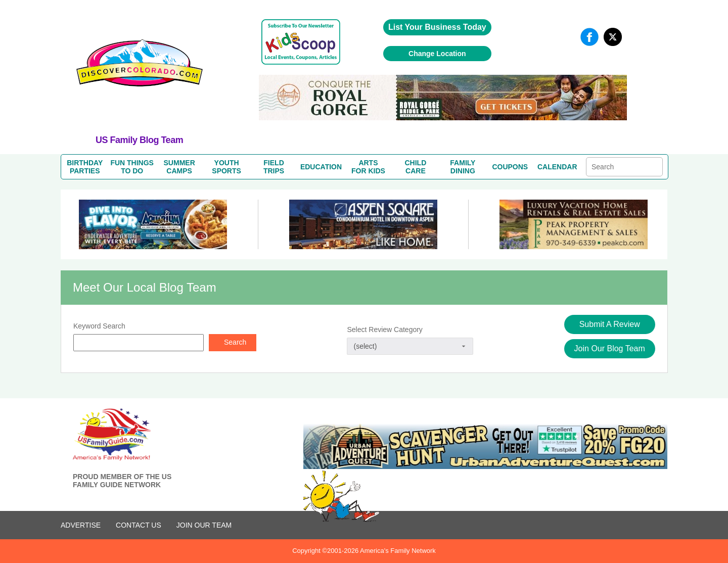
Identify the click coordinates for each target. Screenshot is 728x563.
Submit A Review (610, 324)
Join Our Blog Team (610, 348)
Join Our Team (204, 525)
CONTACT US (139, 525)
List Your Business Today (437, 27)
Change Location (437, 54)
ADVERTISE (81, 525)
